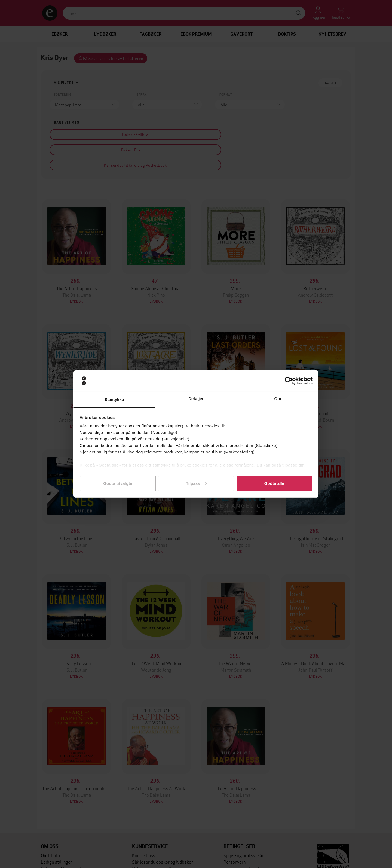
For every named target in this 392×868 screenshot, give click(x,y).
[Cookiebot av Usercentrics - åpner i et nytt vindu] (289, 381)
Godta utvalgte (118, 483)
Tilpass (196, 483)
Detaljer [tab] (196, 399)
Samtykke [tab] (114, 399)
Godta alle (274, 483)
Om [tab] (278, 399)
